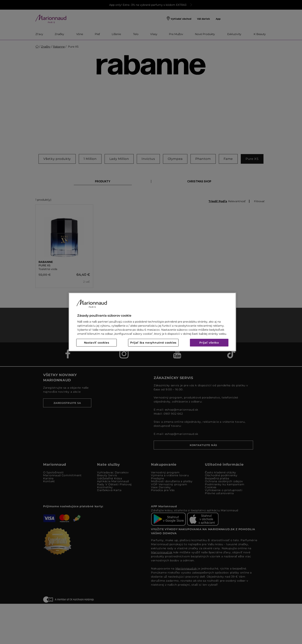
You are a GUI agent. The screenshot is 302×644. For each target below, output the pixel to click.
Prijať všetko (209, 343)
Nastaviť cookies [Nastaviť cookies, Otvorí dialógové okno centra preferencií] (97, 343)
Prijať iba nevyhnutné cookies (153, 343)
